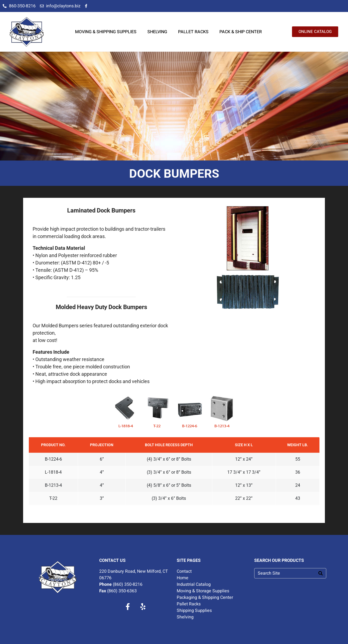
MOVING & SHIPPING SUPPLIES (106, 32)
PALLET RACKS (193, 32)
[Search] (321, 573)
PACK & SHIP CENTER (241, 32)
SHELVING (157, 32)
